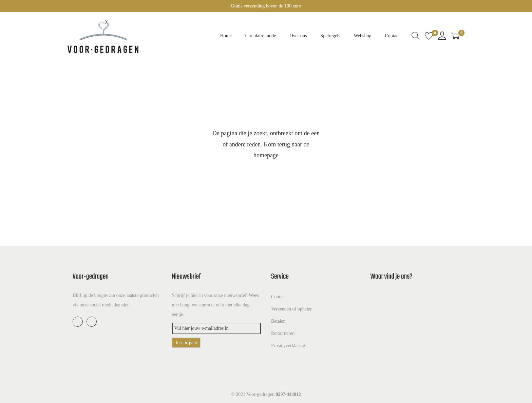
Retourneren (283, 333)
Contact (279, 297)
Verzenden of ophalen (292, 309)
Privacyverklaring (288, 346)
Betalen (278, 321)
